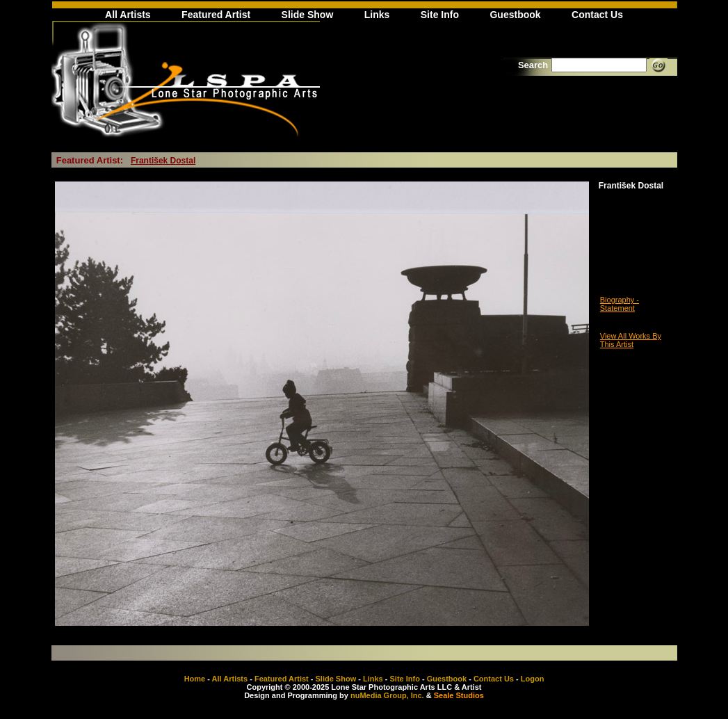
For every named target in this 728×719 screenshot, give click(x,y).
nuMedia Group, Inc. (387, 695)
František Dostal (163, 161)
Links (377, 15)
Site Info (440, 15)
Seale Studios (459, 695)
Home (195, 679)
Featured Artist (216, 15)
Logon (533, 679)
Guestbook (515, 15)
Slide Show (308, 15)
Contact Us (597, 15)
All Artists (128, 15)
